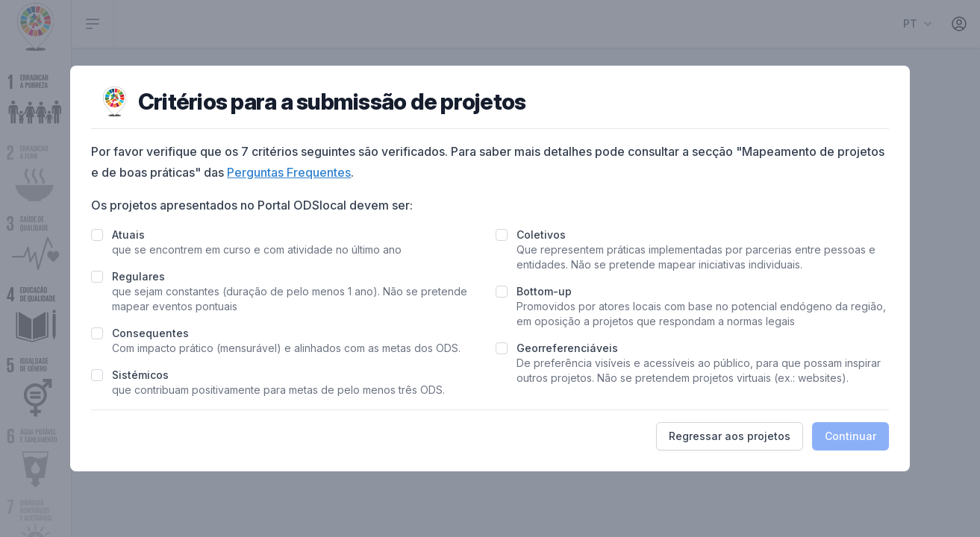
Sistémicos (140, 375)
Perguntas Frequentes (289, 172)
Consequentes (150, 333)
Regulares (138, 276)
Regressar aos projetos (730, 436)
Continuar (851, 436)
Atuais (128, 235)
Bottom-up (544, 291)
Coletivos (541, 235)
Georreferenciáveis (567, 348)
